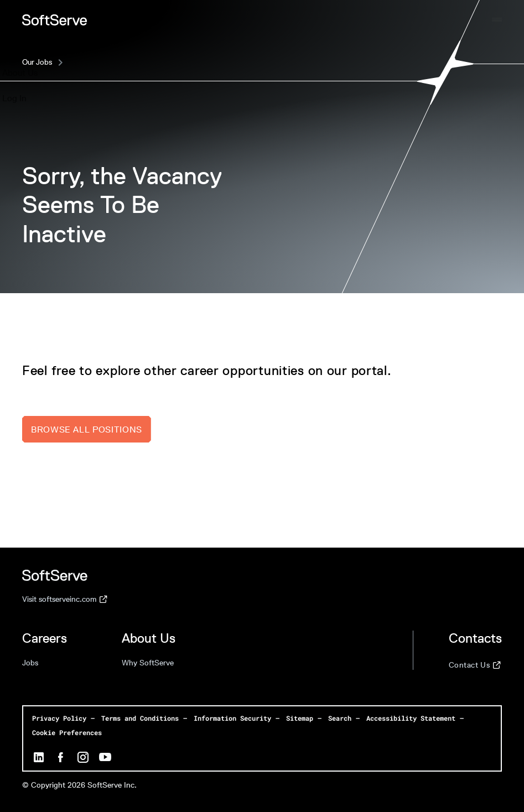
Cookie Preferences (67, 732)
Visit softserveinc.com (65, 600)
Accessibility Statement (411, 718)
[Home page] (55, 20)
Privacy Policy (59, 718)
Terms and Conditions (140, 718)
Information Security (232, 718)
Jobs (30, 663)
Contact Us (475, 665)
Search (340, 718)
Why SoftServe (148, 663)
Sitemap (300, 718)
